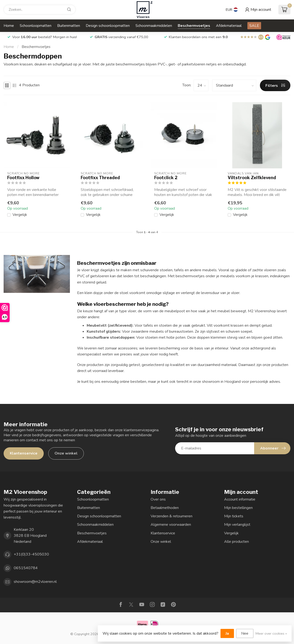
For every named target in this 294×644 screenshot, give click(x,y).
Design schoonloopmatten (108, 26)
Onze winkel (66, 453)
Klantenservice (24, 453)
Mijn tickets (234, 516)
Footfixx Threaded (100, 178)
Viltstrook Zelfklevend (252, 178)
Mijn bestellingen (238, 508)
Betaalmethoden (165, 508)
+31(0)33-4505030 (31, 554)
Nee (245, 633)
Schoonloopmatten (36, 26)
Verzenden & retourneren (171, 516)
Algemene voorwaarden (171, 525)
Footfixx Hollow (23, 178)
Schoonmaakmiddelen (154, 26)
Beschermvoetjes (194, 26)
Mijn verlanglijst (237, 525)
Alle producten (236, 542)
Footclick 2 (166, 178)
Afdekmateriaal (229, 26)
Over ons (158, 499)
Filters (275, 86)
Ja (227, 633)
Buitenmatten (69, 26)
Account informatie (240, 499)
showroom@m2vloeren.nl (35, 582)
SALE (254, 26)
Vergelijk (20, 215)
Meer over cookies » (271, 633)
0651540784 (26, 568)
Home (9, 26)
